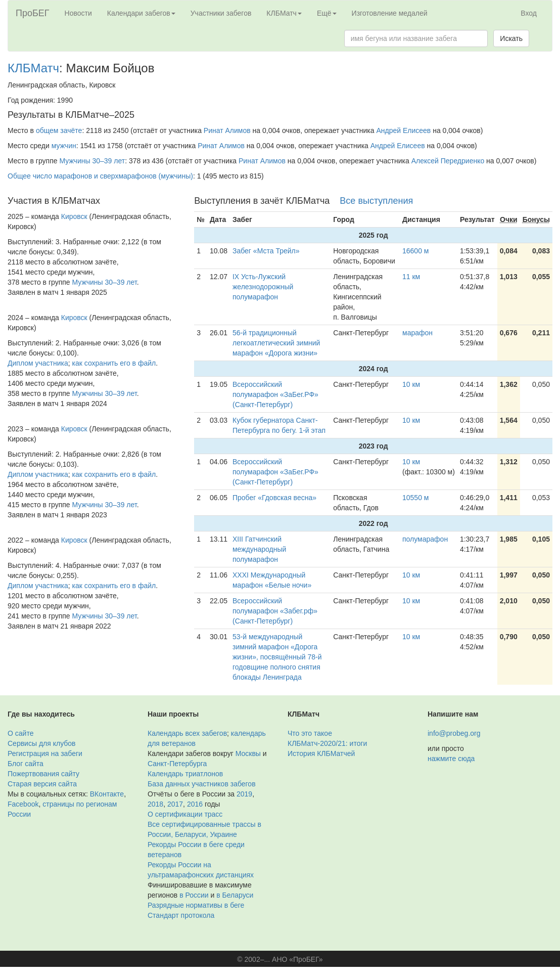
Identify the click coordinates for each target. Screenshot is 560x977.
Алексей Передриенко (448, 161)
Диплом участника (38, 363)
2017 (175, 804)
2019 (244, 794)
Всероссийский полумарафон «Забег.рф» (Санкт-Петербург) (275, 611)
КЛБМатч (33, 68)
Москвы (248, 753)
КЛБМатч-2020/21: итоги (327, 743)
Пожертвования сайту (43, 774)
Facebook (23, 804)
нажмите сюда (451, 759)
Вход (529, 13)
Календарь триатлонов (185, 774)
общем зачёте (59, 130)
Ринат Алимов (227, 130)
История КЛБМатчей (321, 753)
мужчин (64, 146)
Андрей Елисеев (403, 130)
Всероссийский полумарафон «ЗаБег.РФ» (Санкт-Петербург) (275, 394)
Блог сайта (26, 764)
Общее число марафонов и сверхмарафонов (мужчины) (100, 176)
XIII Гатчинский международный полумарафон (259, 549)
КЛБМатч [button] (284, 13)
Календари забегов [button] (141, 13)
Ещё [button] (327, 13)
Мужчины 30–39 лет (92, 161)
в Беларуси (235, 895)
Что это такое (310, 733)
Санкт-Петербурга (177, 764)
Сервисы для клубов (42, 743)
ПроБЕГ (33, 13)
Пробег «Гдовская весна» (274, 498)
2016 (195, 804)
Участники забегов (221, 13)
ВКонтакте (107, 794)
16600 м (415, 251)
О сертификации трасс (185, 814)
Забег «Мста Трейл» (266, 251)
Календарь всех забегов (187, 733)
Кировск (74, 216)
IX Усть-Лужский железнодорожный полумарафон (263, 287)
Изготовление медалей (390, 13)
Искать (511, 38)
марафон (417, 333)
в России (194, 895)
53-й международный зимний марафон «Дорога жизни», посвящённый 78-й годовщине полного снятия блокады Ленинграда (277, 657)
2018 (155, 804)
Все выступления (376, 201)
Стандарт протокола (181, 915)
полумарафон (425, 539)
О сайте (20, 733)
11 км (411, 277)
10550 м (415, 498)
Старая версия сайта (42, 784)
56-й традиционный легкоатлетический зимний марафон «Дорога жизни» (276, 343)
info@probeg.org (454, 733)
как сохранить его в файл (114, 363)
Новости (78, 13)
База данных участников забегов (202, 784)
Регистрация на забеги (45, 753)
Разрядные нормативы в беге (196, 905)
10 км (411, 384)
